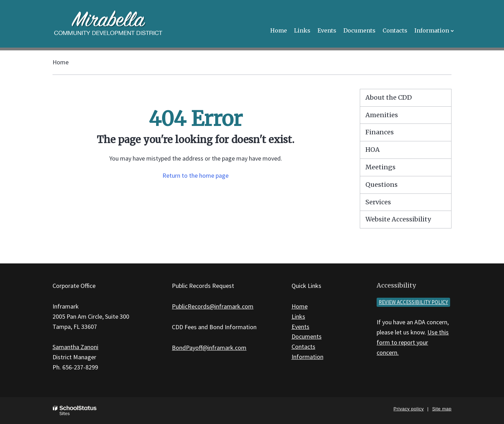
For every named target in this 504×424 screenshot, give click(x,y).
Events (300, 327)
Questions (381, 185)
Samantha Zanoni (75, 347)
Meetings (380, 167)
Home (61, 62)
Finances (380, 132)
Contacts (303, 347)
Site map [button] (442, 409)
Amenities (382, 115)
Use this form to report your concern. (413, 342)
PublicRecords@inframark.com (213, 306)
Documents (307, 336)
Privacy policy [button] (408, 409)
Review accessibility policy (413, 302)
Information (307, 357)
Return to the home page (195, 175)
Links (298, 316)
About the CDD (389, 97)
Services (378, 202)
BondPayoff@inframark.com (209, 348)
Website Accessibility (398, 219)
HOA (373, 150)
